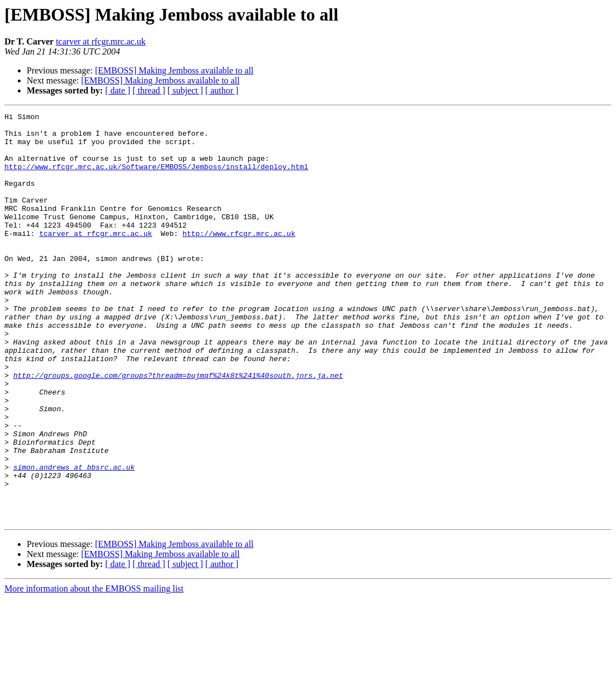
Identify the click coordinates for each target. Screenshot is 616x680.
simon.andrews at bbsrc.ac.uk (74, 539)
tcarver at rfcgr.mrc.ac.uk (100, 41)
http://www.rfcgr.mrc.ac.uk (239, 258)
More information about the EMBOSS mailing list (94, 670)
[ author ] (222, 90)
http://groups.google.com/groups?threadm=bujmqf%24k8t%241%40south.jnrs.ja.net (178, 428)
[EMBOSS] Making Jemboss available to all (174, 70)
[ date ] (118, 90)
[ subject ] (185, 90)
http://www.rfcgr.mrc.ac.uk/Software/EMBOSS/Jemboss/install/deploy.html (156, 178)
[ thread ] (149, 90)
